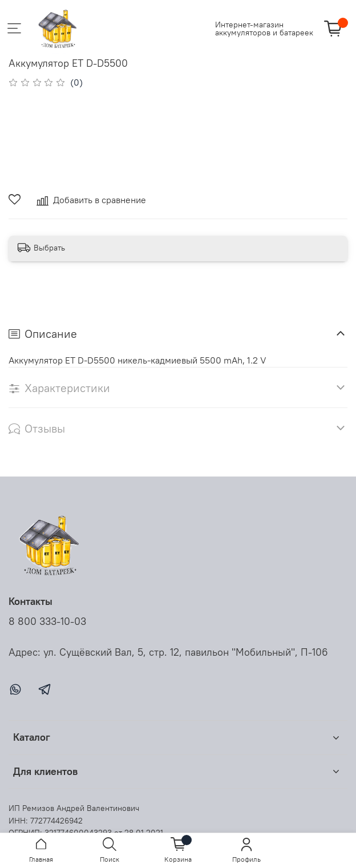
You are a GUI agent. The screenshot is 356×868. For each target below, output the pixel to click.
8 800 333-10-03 (47, 621)
